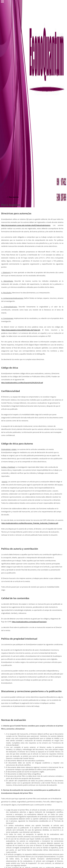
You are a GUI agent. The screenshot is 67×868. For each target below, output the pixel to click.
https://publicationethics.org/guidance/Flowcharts (29, 622)
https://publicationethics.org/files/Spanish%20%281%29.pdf (22, 383)
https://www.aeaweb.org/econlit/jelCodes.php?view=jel (21, 330)
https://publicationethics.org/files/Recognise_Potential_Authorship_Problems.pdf (30, 523)
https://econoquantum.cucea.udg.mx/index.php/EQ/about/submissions (26, 225)
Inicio (4, 197)
